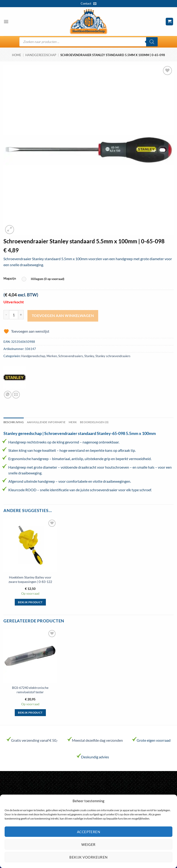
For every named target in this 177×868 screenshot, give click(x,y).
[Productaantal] (14, 315)
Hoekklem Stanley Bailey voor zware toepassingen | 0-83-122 (30, 579)
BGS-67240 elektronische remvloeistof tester (30, 690)
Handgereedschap (41, 55)
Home (17, 55)
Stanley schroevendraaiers (113, 356)
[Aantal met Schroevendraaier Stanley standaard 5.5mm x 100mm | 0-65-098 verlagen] (6, 315)
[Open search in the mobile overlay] (88, 42)
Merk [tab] (73, 422)
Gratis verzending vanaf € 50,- (35, 740)
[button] (6, 22)
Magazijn (10, 279)
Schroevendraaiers (71, 356)
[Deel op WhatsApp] (8, 395)
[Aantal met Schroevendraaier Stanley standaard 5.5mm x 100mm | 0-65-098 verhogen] (21, 315)
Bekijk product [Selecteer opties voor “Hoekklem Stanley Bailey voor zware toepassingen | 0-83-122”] (30, 602)
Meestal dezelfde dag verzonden (97, 740)
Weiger (88, 844)
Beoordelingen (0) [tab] (94, 422)
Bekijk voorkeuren (88, 857)
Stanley (89, 356)
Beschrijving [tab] (14, 422)
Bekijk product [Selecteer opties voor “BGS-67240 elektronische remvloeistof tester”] (30, 713)
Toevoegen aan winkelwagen (63, 316)
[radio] (44, 279)
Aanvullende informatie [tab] (46, 422)
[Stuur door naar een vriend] (16, 395)
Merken (52, 356)
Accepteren (89, 832)
